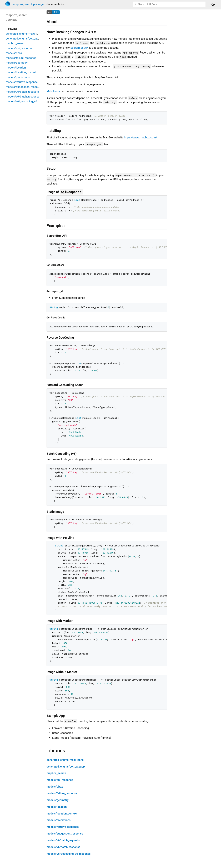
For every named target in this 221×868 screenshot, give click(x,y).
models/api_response (60, 780)
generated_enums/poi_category (66, 767)
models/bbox (55, 787)
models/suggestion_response (65, 834)
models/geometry (57, 800)
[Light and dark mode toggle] (213, 4)
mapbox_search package (28, 4)
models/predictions (59, 820)
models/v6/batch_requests (63, 840)
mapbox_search (56, 773)
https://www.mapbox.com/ (141, 137)
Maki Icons (53, 91)
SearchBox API (79, 48)
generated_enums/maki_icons (65, 760)
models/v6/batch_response (63, 847)
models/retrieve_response (63, 827)
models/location (57, 807)
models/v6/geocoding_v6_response (69, 854)
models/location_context (62, 814)
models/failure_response (62, 793)
